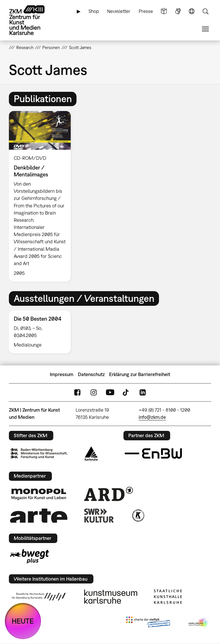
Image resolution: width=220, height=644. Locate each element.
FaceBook (77, 393)
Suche (205, 11)
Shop (94, 11)
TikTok (126, 393)
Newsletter (119, 11)
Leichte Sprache (164, 11)
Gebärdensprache (178, 11)
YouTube (110, 393)
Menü (205, 29)
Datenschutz (91, 374)
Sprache (192, 11)
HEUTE (23, 621)
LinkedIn (143, 393)
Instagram (94, 393)
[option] (42, 196)
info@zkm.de (152, 417)
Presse (146, 11)
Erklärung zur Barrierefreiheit (140, 374)
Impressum (62, 374)
